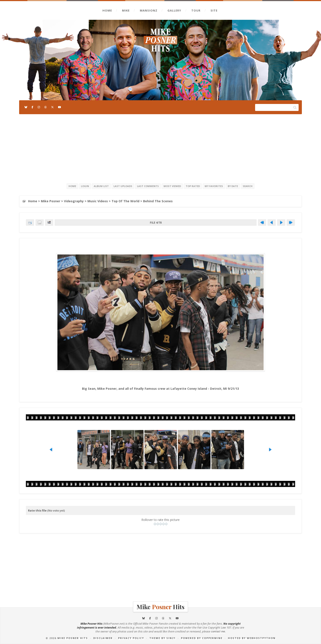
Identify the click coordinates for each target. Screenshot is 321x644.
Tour (196, 10)
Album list (101, 186)
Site (214, 10)
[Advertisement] (160, 148)
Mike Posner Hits (73, 638)
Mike (126, 10)
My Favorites (214, 186)
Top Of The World (125, 201)
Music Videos (98, 201)
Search (248, 186)
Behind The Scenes (158, 201)
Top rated (193, 186)
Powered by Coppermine (202, 638)
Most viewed (172, 186)
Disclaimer (103, 638)
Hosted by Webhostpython (252, 638)
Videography (74, 201)
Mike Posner (51, 201)
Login (85, 186)
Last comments (148, 186)
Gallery (174, 10)
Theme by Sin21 (162, 638)
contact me (218, 631)
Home (107, 10)
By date (233, 186)
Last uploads (123, 186)
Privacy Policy (131, 638)
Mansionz (149, 10)
